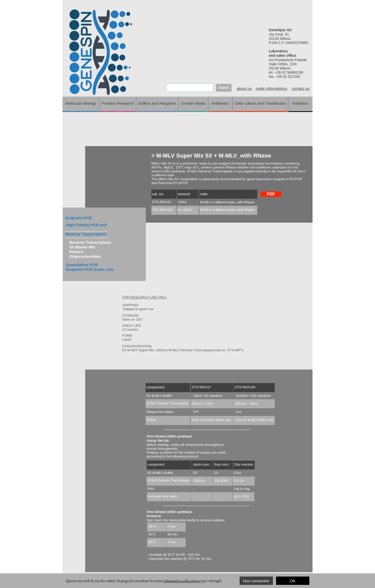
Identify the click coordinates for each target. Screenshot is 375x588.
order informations (271, 88)
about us (244, 88)
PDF (271, 194)
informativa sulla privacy (182, 581)
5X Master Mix (82, 247)
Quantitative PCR (82, 265)
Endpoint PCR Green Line (90, 269)
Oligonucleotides (85, 256)
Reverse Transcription (86, 234)
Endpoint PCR (79, 218)
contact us (301, 88)
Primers (77, 252)
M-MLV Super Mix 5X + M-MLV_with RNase (213, 156)
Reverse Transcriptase (90, 242)
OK (293, 581)
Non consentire (256, 581)
